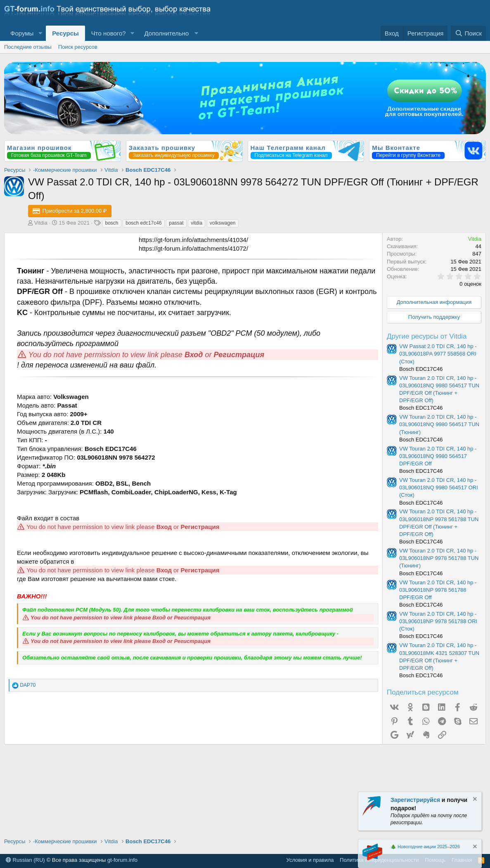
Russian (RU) (25, 860)
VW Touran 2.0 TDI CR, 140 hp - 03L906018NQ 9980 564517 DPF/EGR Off (438, 456)
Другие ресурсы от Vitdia (427, 336)
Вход (194, 355)
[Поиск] (468, 33)
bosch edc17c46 (143, 223)
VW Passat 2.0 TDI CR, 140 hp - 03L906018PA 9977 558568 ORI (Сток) (438, 354)
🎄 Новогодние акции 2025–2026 (425, 847)
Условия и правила (310, 860)
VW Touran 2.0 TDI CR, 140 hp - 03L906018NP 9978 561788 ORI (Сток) (438, 621)
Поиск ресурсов (78, 47)
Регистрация (239, 355)
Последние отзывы (28, 47)
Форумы (22, 33)
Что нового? (109, 33)
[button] (40, 33)
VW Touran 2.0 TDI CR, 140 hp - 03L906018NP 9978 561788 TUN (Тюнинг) (439, 558)
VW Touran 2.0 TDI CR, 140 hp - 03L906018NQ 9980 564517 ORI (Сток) (439, 487)
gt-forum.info (122, 860)
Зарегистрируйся (415, 800)
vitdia (196, 223)
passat (176, 223)
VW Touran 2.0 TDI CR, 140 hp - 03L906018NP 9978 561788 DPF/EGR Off (438, 590)
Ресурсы (65, 33)
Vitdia (41, 223)
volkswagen (223, 223)
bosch (112, 223)
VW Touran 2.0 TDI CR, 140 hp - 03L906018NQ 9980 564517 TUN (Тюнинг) (439, 424)
